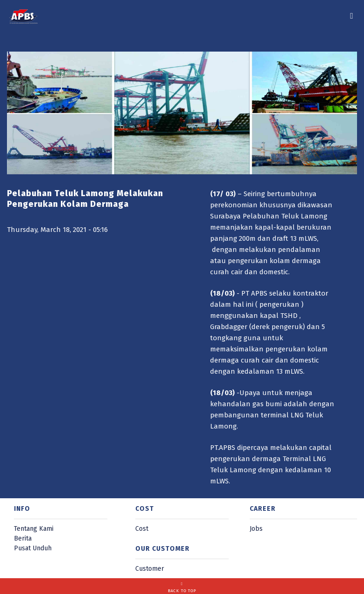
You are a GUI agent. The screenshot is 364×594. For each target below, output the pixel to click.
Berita (23, 538)
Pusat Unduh (33, 548)
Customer (150, 569)
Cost (142, 529)
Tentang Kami (34, 529)
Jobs (256, 529)
